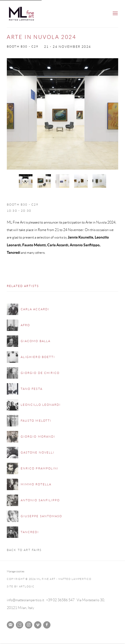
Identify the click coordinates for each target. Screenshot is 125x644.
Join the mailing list (10, 625)
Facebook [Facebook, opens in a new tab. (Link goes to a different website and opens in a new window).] (47, 625)
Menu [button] (115, 14)
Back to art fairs (24, 550)
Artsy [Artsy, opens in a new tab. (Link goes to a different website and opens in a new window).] (20, 625)
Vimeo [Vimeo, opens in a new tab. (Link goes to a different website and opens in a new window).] (38, 625)
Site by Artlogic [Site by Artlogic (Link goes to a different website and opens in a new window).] (21, 586)
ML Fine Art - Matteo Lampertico (27, 14)
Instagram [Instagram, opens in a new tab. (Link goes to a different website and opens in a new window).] (29, 625)
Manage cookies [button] (16, 571)
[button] (26, 181)
